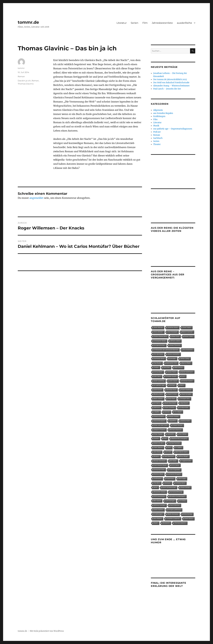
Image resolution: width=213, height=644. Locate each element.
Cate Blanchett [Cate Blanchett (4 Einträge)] (169, 456)
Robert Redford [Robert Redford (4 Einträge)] (186, 390)
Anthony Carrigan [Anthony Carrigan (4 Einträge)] (159, 505)
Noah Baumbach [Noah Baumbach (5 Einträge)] (170, 403)
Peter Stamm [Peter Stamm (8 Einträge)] (158, 448)
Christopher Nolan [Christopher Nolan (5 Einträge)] (160, 341)
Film (145, 23)
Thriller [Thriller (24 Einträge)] (156, 367)
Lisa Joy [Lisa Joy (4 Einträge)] (167, 412)
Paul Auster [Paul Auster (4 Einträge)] (157, 363)
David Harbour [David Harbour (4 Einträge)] (158, 510)
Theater (157, 144)
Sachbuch (158, 138)
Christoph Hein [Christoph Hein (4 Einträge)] (185, 399)
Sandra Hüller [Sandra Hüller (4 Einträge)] (185, 421)
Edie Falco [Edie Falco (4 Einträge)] (157, 376)
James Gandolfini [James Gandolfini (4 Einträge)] (173, 354)
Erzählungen (159, 116)
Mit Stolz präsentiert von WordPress (47, 631)
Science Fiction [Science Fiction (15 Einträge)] (187, 381)
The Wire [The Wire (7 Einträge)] (157, 483)
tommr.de (28, 22)
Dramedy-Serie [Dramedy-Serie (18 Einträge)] (159, 359)
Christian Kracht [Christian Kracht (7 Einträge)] (171, 376)
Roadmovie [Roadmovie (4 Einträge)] (170, 479)
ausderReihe (184, 23)
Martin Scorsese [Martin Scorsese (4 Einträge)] (173, 514)
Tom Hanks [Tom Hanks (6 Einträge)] (183, 434)
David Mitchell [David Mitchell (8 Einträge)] (175, 505)
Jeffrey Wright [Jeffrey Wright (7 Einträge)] (183, 456)
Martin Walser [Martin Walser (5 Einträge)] (158, 399)
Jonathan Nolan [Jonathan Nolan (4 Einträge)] (173, 328)
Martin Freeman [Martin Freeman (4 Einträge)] (187, 332)
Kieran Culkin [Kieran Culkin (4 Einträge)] (189, 336)
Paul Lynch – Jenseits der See (167, 89)
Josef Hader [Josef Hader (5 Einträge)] (187, 328)
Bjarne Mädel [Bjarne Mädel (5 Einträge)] (186, 363)
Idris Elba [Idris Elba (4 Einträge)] (167, 368)
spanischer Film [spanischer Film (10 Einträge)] (172, 363)
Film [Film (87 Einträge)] (165, 438)
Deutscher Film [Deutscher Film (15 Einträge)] (159, 470)
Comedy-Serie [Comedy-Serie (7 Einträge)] (180, 483)
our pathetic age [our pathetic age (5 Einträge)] (159, 385)
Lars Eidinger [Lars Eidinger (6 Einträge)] (170, 501)
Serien (135, 23)
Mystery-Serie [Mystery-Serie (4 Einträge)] (158, 394)
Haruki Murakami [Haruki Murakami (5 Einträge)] (159, 421)
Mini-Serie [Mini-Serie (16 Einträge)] (157, 501)
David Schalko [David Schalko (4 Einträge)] (186, 394)
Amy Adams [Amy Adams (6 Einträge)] (158, 519)
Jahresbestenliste (162, 23)
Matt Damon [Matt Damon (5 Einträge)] (179, 368)
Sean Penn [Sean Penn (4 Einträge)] (176, 336)
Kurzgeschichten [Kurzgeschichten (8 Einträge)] (159, 345)
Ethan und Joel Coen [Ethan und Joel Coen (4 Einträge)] (161, 425)
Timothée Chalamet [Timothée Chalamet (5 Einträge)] (173, 519)
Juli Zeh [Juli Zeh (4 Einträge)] (168, 452)
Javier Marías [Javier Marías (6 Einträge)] (158, 328)
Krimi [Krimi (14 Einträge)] (183, 376)
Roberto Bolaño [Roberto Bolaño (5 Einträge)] (159, 416)
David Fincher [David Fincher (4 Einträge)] (172, 394)
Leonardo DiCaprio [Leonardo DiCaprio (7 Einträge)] (174, 474)
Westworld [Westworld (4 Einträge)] (166, 523)
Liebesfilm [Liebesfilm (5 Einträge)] (171, 434)
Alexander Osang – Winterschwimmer (171, 86)
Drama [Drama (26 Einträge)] (156, 439)
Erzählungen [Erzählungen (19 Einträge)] (158, 514)
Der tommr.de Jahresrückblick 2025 (170, 79)
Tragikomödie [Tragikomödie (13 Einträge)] (186, 461)
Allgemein (158, 110)
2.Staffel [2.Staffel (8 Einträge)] (156, 412)
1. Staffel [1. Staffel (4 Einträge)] (179, 448)
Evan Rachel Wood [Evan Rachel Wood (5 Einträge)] (160, 465)
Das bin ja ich (24, 81)
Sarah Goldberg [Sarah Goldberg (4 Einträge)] (159, 381)
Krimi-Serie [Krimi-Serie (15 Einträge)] (175, 465)
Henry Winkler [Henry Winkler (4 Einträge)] (158, 332)
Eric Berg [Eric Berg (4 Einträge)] (182, 501)
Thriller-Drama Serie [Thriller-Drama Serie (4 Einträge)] (160, 336)
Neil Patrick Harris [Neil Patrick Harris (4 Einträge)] (182, 452)
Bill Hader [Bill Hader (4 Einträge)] (173, 461)
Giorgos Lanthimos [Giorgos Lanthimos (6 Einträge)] (174, 510)
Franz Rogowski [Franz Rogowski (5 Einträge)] (175, 470)
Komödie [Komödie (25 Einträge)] (172, 359)
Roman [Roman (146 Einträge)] (172, 385)
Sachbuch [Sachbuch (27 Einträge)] (184, 403)
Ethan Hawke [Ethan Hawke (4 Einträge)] (158, 434)
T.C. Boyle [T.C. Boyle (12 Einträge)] (178, 412)
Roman (21, 76)
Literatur (122, 23)
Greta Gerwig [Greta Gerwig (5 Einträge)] (188, 514)
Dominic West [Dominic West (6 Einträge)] (158, 474)
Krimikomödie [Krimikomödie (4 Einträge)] (184, 408)
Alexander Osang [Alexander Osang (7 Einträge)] (160, 492)
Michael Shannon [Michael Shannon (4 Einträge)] (176, 430)
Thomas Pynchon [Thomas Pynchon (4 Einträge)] (174, 443)
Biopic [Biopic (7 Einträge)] (156, 523)
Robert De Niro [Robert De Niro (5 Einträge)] (159, 443)
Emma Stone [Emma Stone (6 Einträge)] (158, 372)
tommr (21, 68)
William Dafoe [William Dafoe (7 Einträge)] (175, 341)
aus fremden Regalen (163, 113)
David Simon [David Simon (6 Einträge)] (189, 519)
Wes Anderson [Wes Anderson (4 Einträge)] (188, 350)
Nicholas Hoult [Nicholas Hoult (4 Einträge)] (171, 390)
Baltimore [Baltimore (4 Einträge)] (157, 408)
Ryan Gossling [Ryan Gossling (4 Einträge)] (170, 408)
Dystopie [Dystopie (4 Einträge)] (168, 483)
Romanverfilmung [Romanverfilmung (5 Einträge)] (176, 492)
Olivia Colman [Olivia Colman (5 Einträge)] (185, 488)
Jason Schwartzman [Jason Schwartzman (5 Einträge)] (169, 488)
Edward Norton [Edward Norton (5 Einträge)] (177, 425)
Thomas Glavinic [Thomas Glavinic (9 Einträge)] (180, 523)
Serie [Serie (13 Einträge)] (156, 487)
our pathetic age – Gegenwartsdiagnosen (173, 129)
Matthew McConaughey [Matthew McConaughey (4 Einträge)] (179, 439)
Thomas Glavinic (26, 84)
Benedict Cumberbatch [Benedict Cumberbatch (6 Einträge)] (177, 496)
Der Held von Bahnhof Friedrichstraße (171, 83)
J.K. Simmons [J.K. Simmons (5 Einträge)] (158, 354)
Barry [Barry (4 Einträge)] (169, 448)
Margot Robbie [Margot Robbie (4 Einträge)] (174, 416)
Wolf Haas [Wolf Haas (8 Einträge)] (182, 479)
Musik (156, 126)
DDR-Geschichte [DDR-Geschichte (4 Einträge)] (159, 496)
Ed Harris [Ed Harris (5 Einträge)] (157, 403)
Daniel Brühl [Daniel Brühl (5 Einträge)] (158, 390)
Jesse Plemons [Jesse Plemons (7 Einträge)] (175, 345)
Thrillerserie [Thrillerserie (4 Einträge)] (158, 479)
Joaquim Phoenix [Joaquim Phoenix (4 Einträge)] (159, 430)
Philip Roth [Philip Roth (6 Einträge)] (171, 399)
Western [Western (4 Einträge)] (156, 456)
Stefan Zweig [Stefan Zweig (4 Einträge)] (185, 359)
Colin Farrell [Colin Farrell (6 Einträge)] (173, 381)
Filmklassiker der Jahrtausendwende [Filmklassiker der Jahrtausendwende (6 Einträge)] (166, 350)
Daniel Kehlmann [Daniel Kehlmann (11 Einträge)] (187, 372)
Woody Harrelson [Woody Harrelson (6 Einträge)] (160, 461)
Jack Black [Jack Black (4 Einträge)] (157, 452)
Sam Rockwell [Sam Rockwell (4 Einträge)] (173, 332)
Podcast (157, 132)
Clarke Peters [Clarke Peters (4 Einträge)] (172, 372)
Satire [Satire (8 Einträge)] (182, 385)
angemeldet (36, 198)
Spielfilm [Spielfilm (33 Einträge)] (173, 421)
